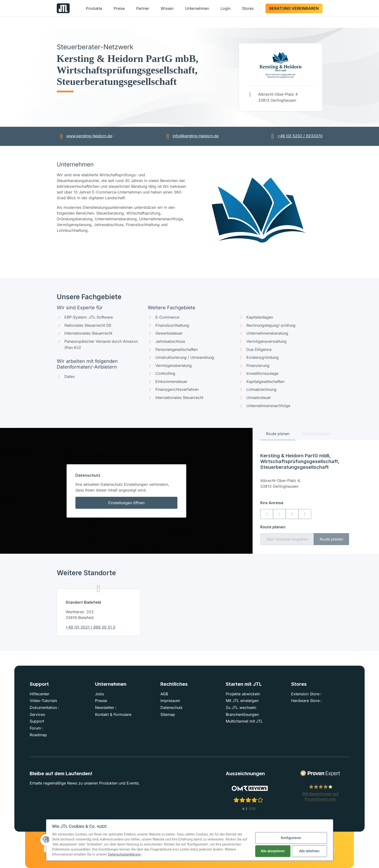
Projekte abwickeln (243, 694)
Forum (35, 728)
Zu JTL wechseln (241, 708)
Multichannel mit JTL (244, 721)
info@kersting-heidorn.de (191, 136)
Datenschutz (172, 708)
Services (37, 714)
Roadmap (38, 735)
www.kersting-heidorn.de (84, 136)
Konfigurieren (291, 838)
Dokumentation (43, 708)
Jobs (99, 694)
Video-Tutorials (43, 701)
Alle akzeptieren (273, 851)
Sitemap (168, 714)
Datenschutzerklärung (124, 854)
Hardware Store (305, 701)
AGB (164, 694)
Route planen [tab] (278, 434)
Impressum (170, 701)
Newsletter (105, 708)
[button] (94, 10)
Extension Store (305, 694)
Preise (119, 8)
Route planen (331, 539)
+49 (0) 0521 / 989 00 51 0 (91, 627)
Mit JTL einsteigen (242, 701)
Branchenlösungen (242, 714)
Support (37, 721)
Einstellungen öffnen (126, 503)
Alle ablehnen (309, 851)
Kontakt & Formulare (113, 714)
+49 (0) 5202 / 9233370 (295, 136)
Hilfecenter (40, 694)
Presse (101, 701)
